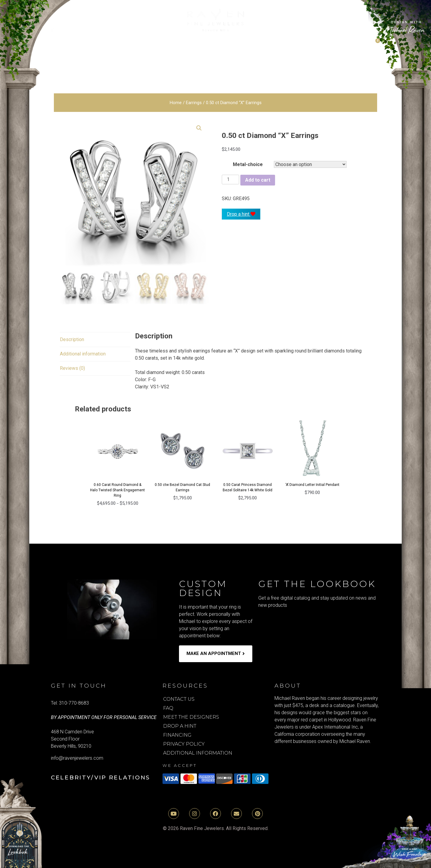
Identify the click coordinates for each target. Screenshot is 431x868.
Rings (218, 57)
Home (176, 103)
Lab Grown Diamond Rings (248, 43)
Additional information (83, 354)
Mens (252, 57)
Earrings (132, 57)
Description (72, 339)
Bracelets (87, 57)
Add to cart (258, 180)
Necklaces (178, 57)
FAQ (168, 708)
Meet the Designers (191, 717)
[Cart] (374, 44)
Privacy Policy (184, 744)
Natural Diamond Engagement (133, 43)
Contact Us (179, 699)
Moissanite (329, 43)
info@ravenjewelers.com (77, 758)
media (352, 57)
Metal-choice (248, 164)
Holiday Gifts (303, 57)
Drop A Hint (180, 726)
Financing (177, 735)
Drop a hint (241, 214)
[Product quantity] (230, 180)
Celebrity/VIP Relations (101, 777)
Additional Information (198, 753)
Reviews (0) (72, 368)
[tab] (72, 340)
